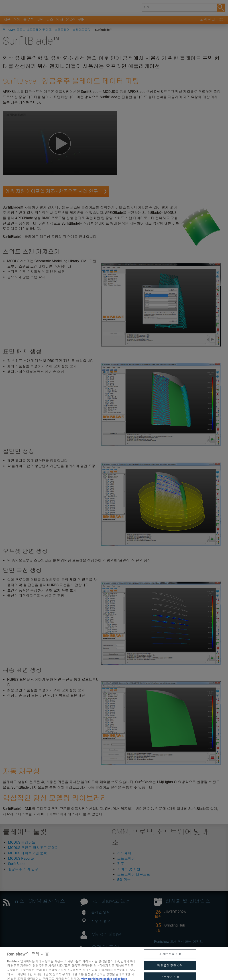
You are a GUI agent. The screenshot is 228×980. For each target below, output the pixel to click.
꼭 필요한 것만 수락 (170, 973)
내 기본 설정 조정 (170, 961)
